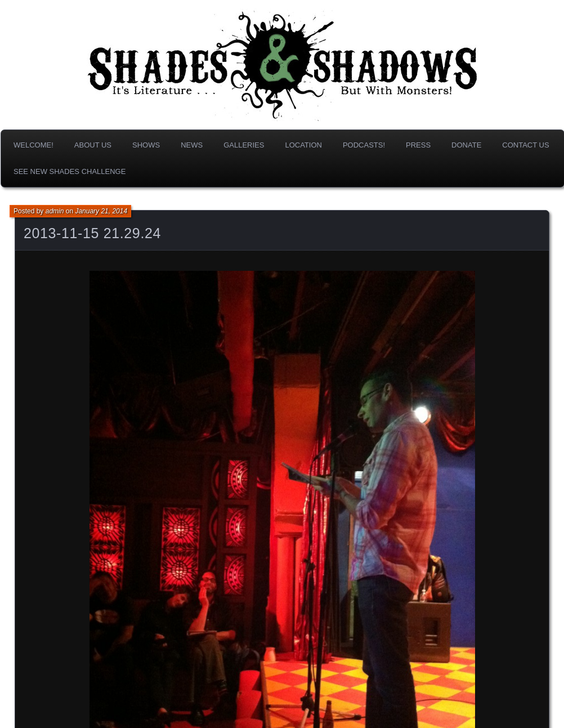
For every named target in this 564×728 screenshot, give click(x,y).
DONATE (466, 145)
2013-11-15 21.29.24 (92, 233)
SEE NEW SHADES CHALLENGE (70, 171)
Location (303, 145)
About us (93, 145)
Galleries (244, 145)
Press (418, 145)
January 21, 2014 (101, 211)
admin (55, 211)
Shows (146, 145)
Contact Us (525, 145)
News (192, 145)
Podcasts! (364, 145)
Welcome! (33, 145)
